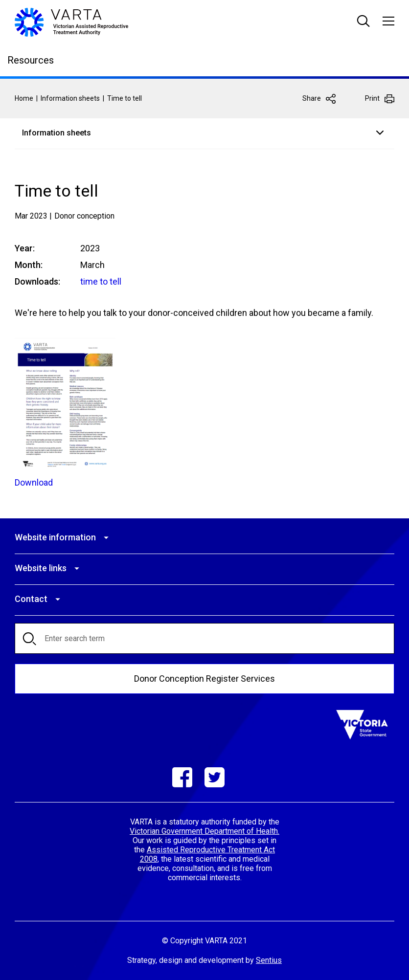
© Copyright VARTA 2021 (204, 941)
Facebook (182, 777)
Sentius (269, 960)
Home (24, 98)
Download (34, 482)
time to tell (101, 281)
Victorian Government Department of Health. (204, 831)
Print (372, 98)
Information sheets (70, 98)
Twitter (215, 777)
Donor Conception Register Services (204, 679)
